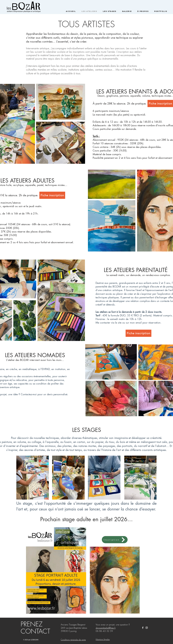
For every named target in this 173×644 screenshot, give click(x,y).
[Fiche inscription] (52, 195)
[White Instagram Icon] (147, 628)
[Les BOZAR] (143, 628)
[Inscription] (115, 540)
